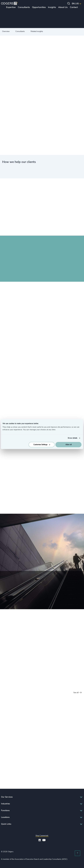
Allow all (68, 445)
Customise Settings (42, 445)
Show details (72, 438)
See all (77, 693)
